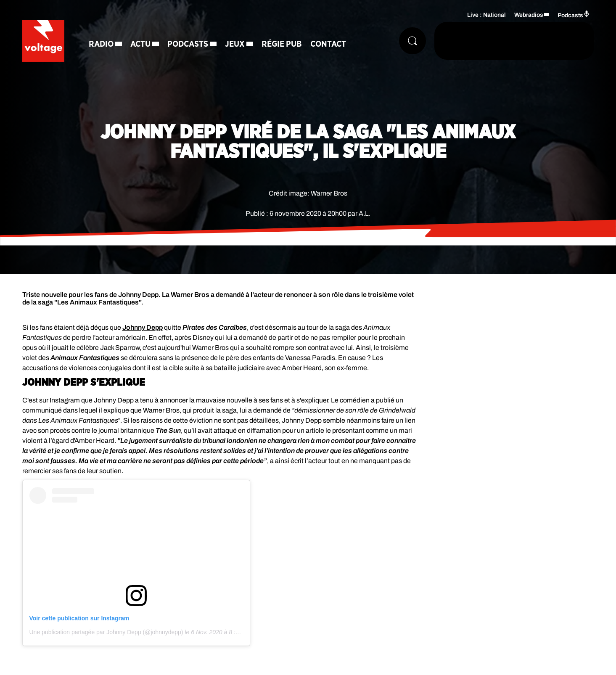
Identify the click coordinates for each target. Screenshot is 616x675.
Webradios (529, 15)
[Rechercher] (412, 41)
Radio (101, 44)
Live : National (486, 15)
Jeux (235, 44)
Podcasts (188, 44)
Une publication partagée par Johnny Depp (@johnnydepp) (106, 632)
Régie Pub (282, 44)
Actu (140, 44)
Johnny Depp (143, 327)
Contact (328, 44)
